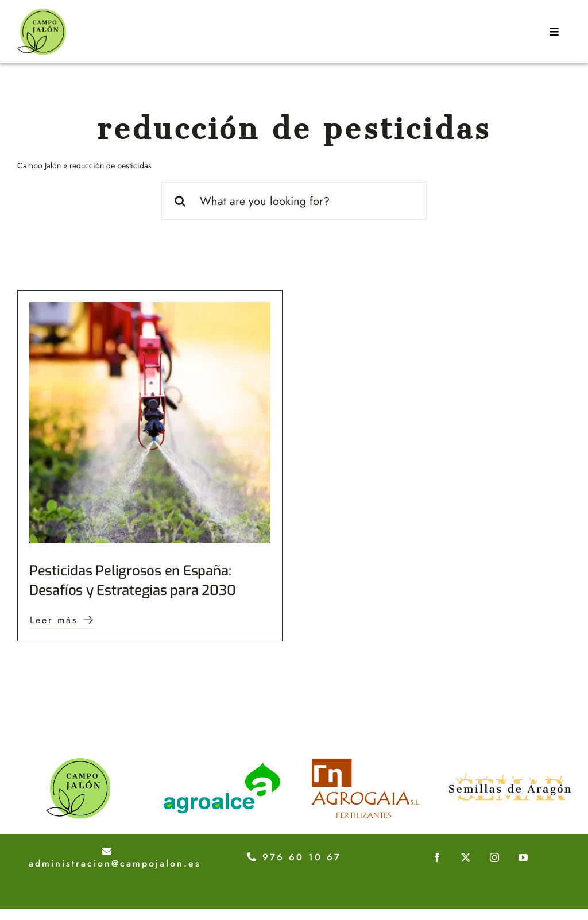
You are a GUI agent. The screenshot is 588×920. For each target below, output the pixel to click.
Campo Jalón (39, 165)
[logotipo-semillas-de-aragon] (510, 764)
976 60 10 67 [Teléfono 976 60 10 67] (294, 857)
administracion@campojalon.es (115, 859)
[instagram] (494, 857)
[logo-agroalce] (222, 764)
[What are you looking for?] (294, 201)
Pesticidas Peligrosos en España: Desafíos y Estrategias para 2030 (132, 581)
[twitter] (466, 857)
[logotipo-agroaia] (366, 764)
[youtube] (523, 857)
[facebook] (437, 857)
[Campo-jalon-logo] (42, 14)
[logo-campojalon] (78, 764)
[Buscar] (180, 201)
